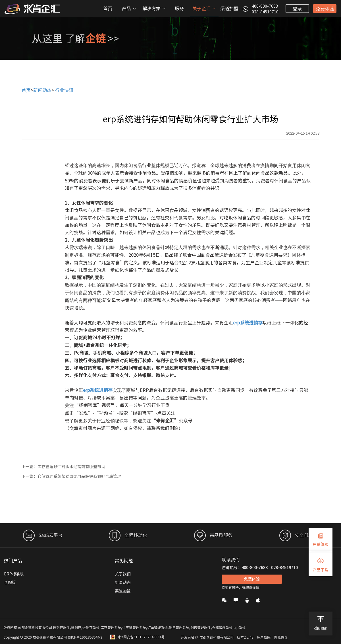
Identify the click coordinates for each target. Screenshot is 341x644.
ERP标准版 (14, 574)
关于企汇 (204, 9)
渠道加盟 (229, 9)
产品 (129, 9)
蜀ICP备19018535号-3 (85, 637)
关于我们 (123, 574)
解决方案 (154, 9)
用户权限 (264, 637)
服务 (179, 9)
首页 (108, 9)
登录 (297, 9)
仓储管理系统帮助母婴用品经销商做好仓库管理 (79, 476)
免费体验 (325, 9)
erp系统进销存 (248, 323)
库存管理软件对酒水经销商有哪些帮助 (71, 467)
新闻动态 (42, 90)
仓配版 (10, 583)
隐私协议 (281, 637)
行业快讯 (64, 90)
